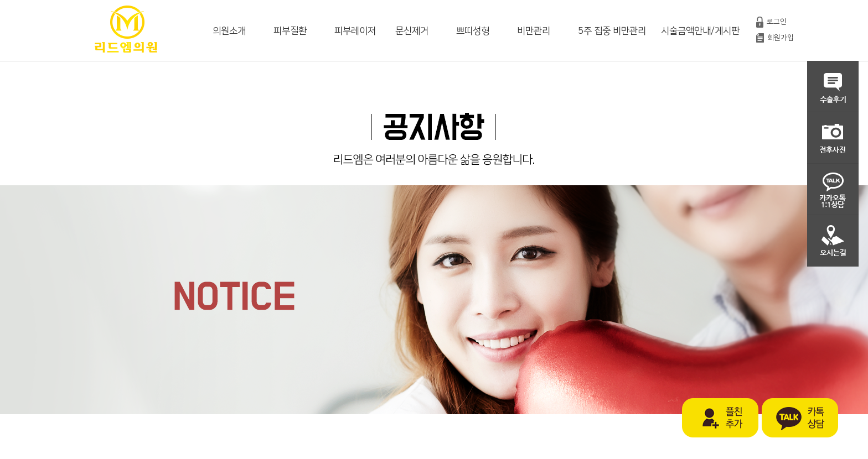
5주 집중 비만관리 (612, 31)
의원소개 (229, 31)
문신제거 (412, 31)
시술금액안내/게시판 (700, 31)
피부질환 (290, 31)
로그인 (777, 22)
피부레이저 (355, 31)
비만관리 (534, 31)
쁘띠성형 (473, 31)
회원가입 (781, 38)
